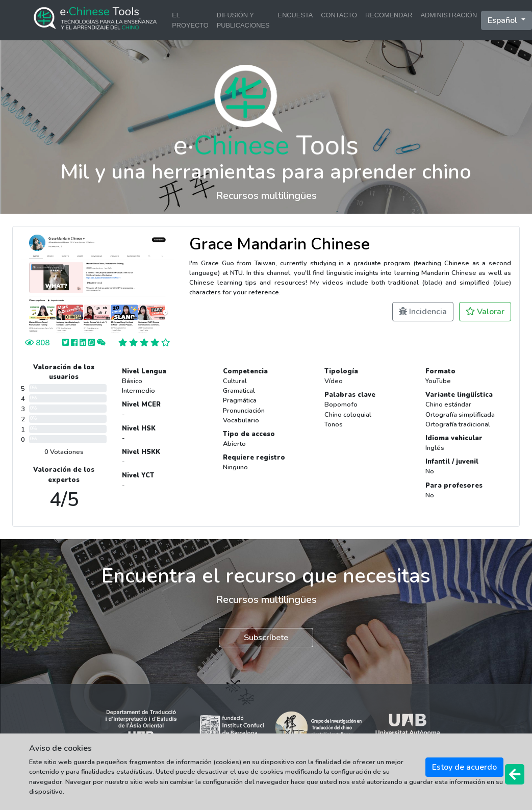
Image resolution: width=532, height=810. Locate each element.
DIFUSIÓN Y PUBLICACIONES (243, 20)
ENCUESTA (296, 15)
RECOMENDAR (389, 15)
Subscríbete (266, 638)
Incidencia (423, 312)
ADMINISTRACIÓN (449, 15)
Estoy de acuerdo (464, 767)
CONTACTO (339, 15)
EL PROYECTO (190, 20)
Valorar (485, 312)
